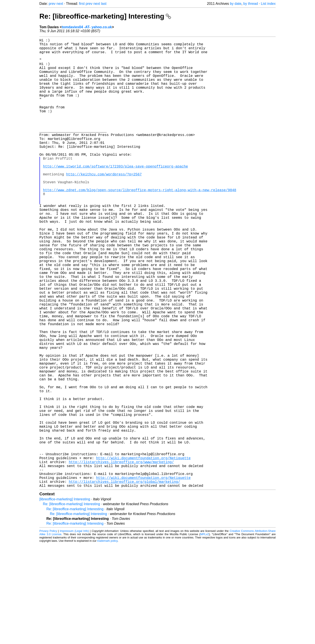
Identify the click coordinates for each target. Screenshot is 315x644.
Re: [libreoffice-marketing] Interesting (105, 16)
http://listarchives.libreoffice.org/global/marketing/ (124, 580)
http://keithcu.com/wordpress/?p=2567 (104, 205)
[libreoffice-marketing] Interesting (65, 599)
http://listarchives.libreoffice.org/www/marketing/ (121, 556)
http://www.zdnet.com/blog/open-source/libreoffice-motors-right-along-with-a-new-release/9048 (140, 224)
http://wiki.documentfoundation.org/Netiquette (143, 552)
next (60, 4)
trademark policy (108, 641)
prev (52, 4)
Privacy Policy (48, 631)
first (82, 4)
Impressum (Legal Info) (74, 631)
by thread (251, 4)
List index (268, 4)
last (104, 4)
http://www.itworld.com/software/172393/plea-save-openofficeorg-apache (115, 195)
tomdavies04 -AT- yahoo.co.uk (87, 27)
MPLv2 (205, 634)
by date (236, 4)
